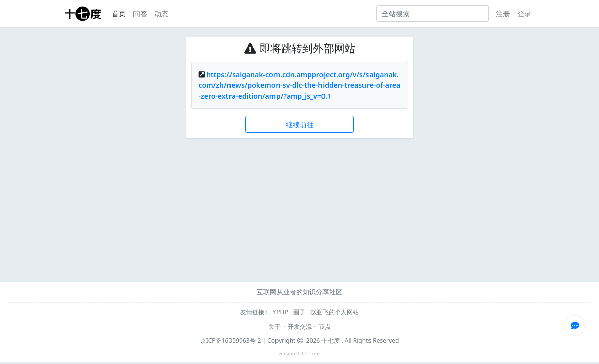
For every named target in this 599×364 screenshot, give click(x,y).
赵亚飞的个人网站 (335, 312)
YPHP (281, 312)
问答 (140, 13)
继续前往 (300, 125)
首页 (119, 13)
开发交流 (300, 326)
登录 (524, 13)
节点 (325, 326)
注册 (503, 13)
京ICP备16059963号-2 (231, 340)
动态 (161, 13)
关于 (274, 326)
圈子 (300, 312)
